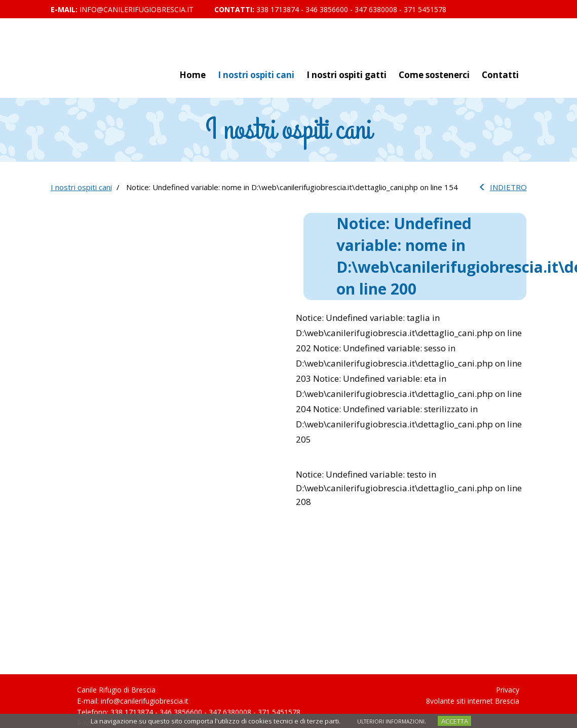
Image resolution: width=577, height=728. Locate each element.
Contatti (500, 75)
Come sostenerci (434, 75)
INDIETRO (508, 187)
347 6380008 (376, 9)
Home (193, 75)
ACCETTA (455, 721)
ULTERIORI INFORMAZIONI (391, 721)
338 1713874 (278, 9)
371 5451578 (425, 9)
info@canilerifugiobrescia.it (137, 9)
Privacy (508, 690)
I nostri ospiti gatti (347, 75)
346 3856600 (327, 9)
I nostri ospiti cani (256, 75)
